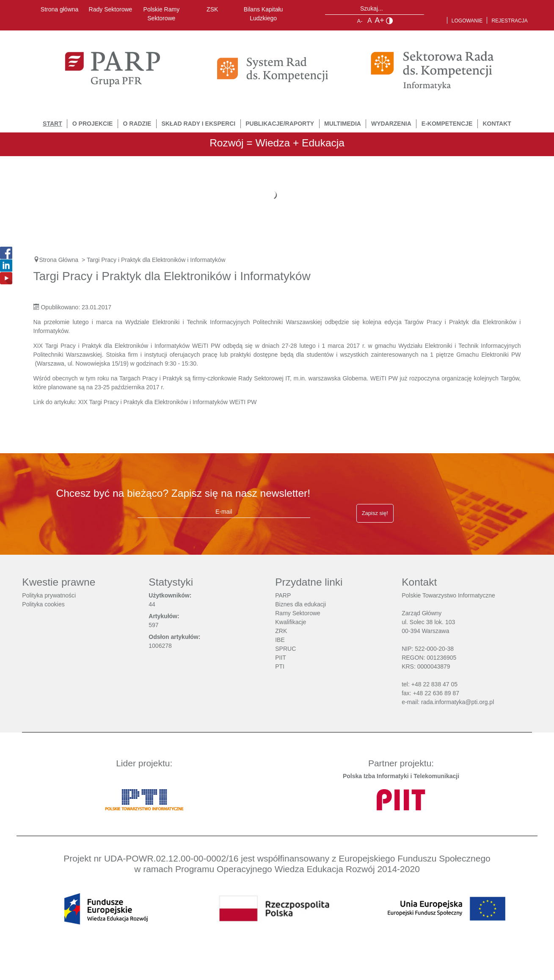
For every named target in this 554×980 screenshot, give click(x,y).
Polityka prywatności (49, 595)
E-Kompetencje (447, 124)
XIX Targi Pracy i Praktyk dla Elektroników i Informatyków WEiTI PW (167, 402)
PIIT (281, 658)
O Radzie (137, 124)
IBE (280, 640)
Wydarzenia (391, 124)
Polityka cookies (43, 604)
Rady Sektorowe (111, 9)
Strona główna (60, 9)
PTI (280, 666)
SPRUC (285, 649)
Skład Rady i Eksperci (198, 124)
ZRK (281, 631)
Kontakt (497, 124)
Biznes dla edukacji (300, 604)
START (52, 124)
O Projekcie (93, 124)
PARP (283, 595)
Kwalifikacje (291, 622)
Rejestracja (509, 21)
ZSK (212, 9)
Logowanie (467, 21)
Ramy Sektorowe (298, 613)
